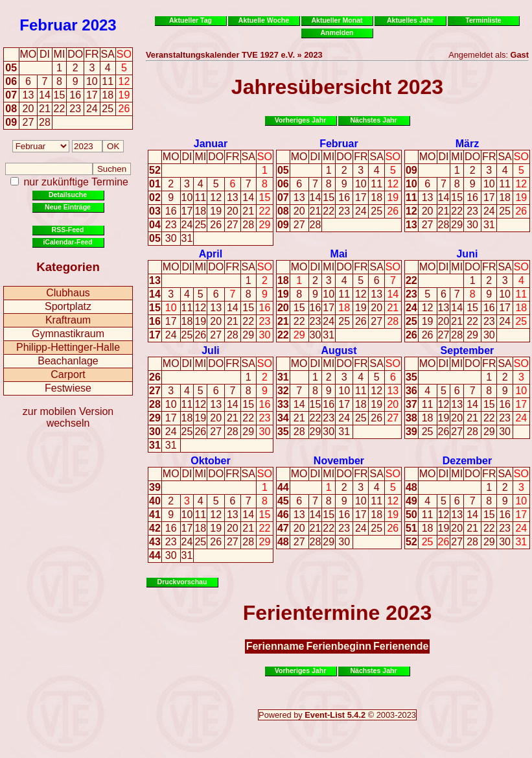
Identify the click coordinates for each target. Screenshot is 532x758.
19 (216, 211)
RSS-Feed (68, 230)
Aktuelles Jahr (410, 20)
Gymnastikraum (68, 334)
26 (216, 225)
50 (411, 515)
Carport (68, 374)
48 (283, 542)
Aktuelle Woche (264, 20)
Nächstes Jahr (373, 120)
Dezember (467, 461)
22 (265, 211)
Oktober (210, 461)
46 (283, 515)
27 (233, 225)
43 (155, 542)
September (468, 350)
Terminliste (483, 20)
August (339, 350)
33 (283, 404)
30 (171, 238)
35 (283, 432)
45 (283, 501)
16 (171, 211)
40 (155, 501)
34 (283, 418)
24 (187, 225)
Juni (467, 254)
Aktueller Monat (337, 20)
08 (11, 109)
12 (216, 197)
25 (200, 225)
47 (283, 528)
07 (11, 95)
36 (411, 391)
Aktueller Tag (191, 20)
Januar (211, 144)
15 (265, 197)
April (211, 254)
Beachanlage (68, 361)
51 (411, 528)
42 (155, 528)
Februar (48, 25)
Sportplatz (68, 306)
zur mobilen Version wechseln (68, 417)
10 (187, 197)
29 (265, 225)
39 (411, 432)
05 (11, 68)
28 (248, 225)
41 (155, 515)
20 (233, 211)
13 (233, 197)
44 (155, 555)
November (339, 461)
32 (283, 391)
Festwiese (68, 388)
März (467, 144)
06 (11, 81)
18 (200, 211)
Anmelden (337, 32)
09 (11, 122)
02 (155, 197)
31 (187, 238)
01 (155, 184)
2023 (99, 25)
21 (248, 211)
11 (200, 197)
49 (411, 501)
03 (155, 211)
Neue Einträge (68, 207)
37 (411, 404)
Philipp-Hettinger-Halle (68, 347)
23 (171, 225)
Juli (211, 350)
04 (155, 225)
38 (411, 418)
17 (187, 211)
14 (248, 197)
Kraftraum (68, 320)
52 (155, 170)
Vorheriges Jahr (301, 120)
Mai (339, 254)
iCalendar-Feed (67, 242)
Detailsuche (68, 195)
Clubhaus (68, 293)
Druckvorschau (182, 582)
